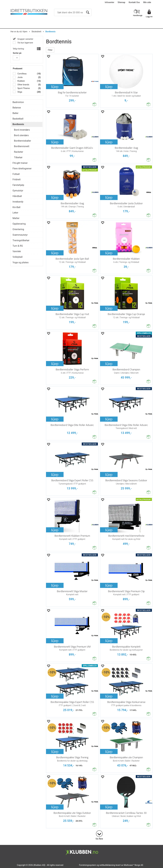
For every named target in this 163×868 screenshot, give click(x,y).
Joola (20, 77)
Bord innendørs (22, 130)
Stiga (20, 92)
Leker (15, 213)
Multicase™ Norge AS (133, 865)
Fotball (16, 174)
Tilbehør (18, 157)
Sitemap (121, 2)
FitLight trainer (20, 163)
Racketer (19, 152)
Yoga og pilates (21, 262)
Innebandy (18, 202)
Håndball (17, 196)
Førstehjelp (18, 185)
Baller (16, 113)
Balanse (17, 108)
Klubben (21, 81)
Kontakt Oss (134, 2)
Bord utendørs (21, 135)
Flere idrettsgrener (22, 169)
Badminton (18, 102)
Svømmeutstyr (20, 235)
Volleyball (18, 257)
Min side (147, 2)
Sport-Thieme (23, 88)
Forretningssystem (88, 865)
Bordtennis (50, 32)
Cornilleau (22, 74)
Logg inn (149, 17)
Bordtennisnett (22, 146)
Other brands (23, 85)
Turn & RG (18, 246)
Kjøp (55, 86)
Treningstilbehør (21, 240)
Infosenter (110, 2)
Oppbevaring (19, 224)
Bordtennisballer (23, 141)
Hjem (25, 32)
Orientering (18, 229)
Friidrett (17, 179)
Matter (16, 218)
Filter (50, 50)
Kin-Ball (17, 207)
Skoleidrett (36, 32)
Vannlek (17, 251)
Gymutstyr (18, 191)
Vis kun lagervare (25, 43)
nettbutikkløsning (107, 865)
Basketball (18, 119)
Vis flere (99, 839)
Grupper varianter (25, 39)
